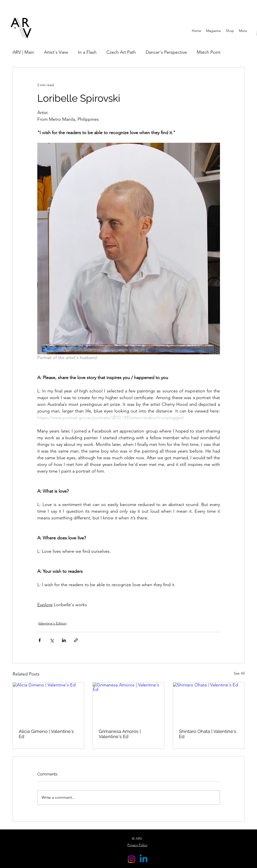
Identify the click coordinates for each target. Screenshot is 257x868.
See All (239, 673)
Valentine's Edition (52, 623)
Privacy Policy (137, 845)
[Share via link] (76, 640)
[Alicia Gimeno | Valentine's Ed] (49, 703)
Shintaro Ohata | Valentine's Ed (208, 734)
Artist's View (56, 52)
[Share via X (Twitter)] (52, 640)
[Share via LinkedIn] (64, 640)
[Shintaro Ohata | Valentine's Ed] (209, 703)
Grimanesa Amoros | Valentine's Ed (120, 734)
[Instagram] (131, 859)
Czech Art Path (121, 52)
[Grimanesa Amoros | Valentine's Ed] (128, 703)
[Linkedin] (144, 859)
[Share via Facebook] (40, 640)
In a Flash (87, 52)
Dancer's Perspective (166, 52)
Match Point (209, 52)
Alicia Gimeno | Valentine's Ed (46, 734)
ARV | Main (23, 52)
